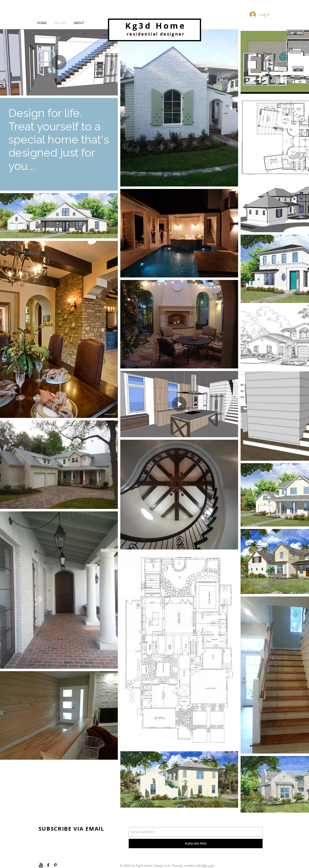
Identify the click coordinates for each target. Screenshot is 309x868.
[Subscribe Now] (196, 844)
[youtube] (41, 865)
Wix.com (208, 866)
